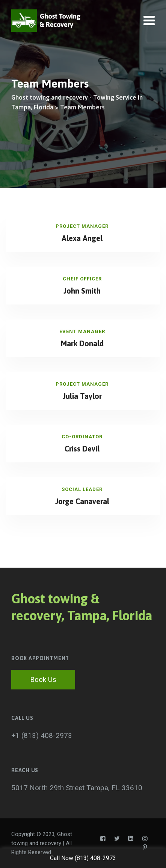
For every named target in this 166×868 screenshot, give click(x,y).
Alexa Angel (82, 238)
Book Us (43, 679)
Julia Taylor (82, 396)
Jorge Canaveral (82, 501)
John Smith (82, 291)
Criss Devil (82, 449)
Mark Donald (82, 343)
